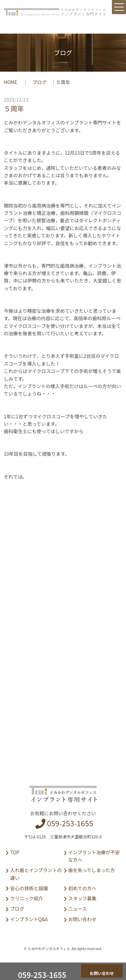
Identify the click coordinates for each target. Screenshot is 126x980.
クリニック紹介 (27, 898)
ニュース (77, 909)
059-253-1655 (70, 823)
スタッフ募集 (82, 898)
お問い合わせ (82, 919)
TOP (15, 852)
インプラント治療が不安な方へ (94, 856)
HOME (11, 82)
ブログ (40, 82)
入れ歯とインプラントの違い (36, 874)
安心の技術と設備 (29, 888)
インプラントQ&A (29, 919)
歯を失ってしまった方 (92, 870)
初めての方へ (82, 888)
